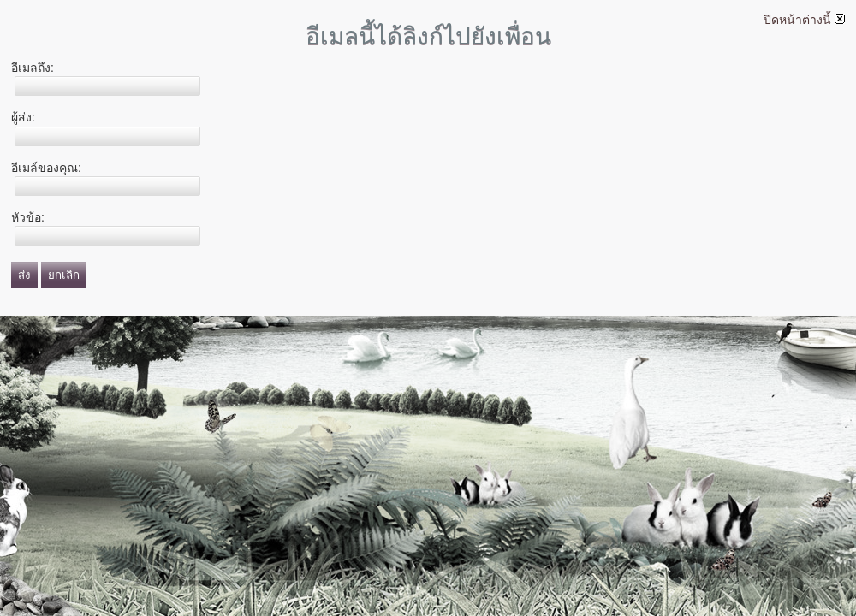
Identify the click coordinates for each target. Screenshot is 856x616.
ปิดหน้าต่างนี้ (804, 20)
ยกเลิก (64, 275)
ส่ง (24, 275)
